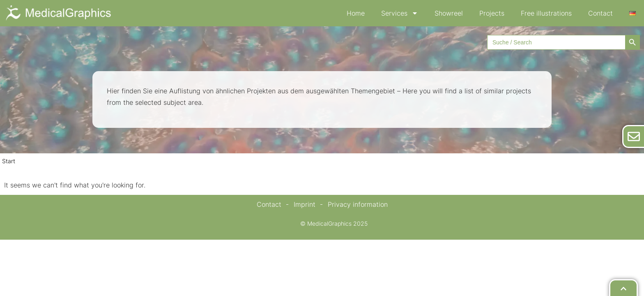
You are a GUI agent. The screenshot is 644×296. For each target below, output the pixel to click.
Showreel (449, 13)
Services (400, 13)
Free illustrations (546, 13)
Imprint (305, 204)
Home (356, 13)
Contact (600, 13)
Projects (492, 13)
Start (9, 161)
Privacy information (358, 204)
